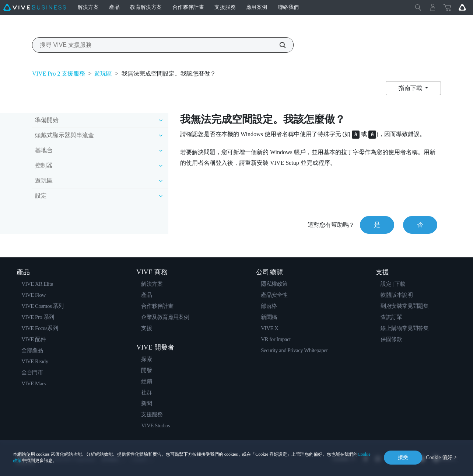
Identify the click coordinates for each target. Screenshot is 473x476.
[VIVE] (35, 7)
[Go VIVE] (462, 7)
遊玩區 (103, 74)
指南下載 (411, 88)
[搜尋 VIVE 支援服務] (278, 45)
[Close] (418, 7)
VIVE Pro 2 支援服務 (59, 74)
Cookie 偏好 (439, 457)
